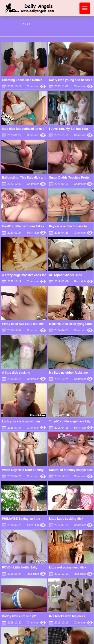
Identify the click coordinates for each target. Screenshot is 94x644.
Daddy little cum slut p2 (19, 616)
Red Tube (36, 574)
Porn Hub (37, 233)
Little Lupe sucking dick (66, 519)
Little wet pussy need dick (68, 567)
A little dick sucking (16, 373)
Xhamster (36, 86)
